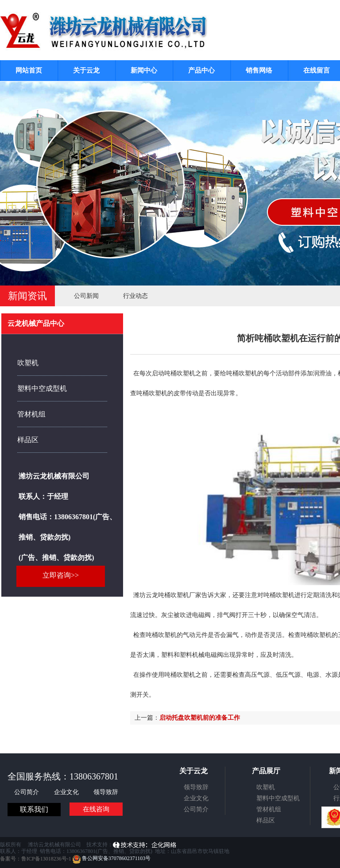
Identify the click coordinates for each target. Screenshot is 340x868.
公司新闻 (86, 296)
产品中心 (201, 70)
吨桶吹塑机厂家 (180, 595)
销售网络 (259, 70)
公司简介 (27, 792)
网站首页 (29, 70)
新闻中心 (144, 70)
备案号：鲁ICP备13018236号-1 (36, 858)
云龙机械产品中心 (36, 323)
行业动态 (135, 296)
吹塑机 (28, 363)
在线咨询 (96, 809)
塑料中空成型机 (42, 388)
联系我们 (34, 809)
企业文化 (67, 792)
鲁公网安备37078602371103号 (112, 858)
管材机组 (31, 414)
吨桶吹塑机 (242, 373)
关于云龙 (86, 70)
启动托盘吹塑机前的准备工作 (200, 718)
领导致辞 (106, 792)
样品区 (28, 440)
